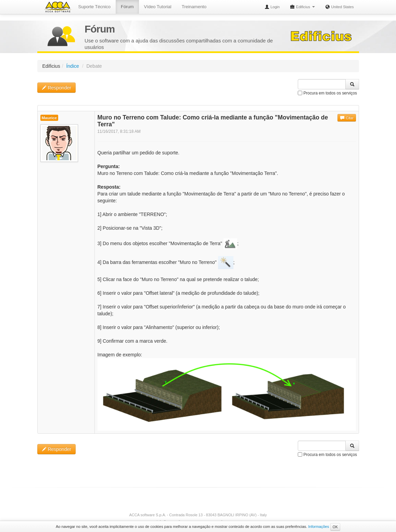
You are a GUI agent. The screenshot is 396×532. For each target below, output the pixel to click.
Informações (318, 527)
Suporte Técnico (94, 7)
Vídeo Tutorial (158, 7)
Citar (347, 118)
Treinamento (194, 7)
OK (335, 527)
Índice (72, 66)
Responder (56, 88)
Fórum (127, 7)
